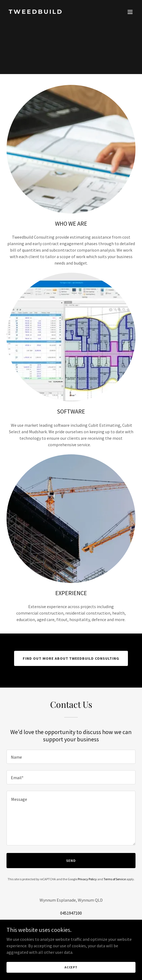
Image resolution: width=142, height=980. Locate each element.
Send (71, 861)
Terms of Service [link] (115, 879)
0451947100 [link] (71, 913)
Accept (71, 967)
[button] (130, 12)
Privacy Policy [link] (87, 879)
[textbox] (71, 757)
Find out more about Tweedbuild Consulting (71, 658)
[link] (52, 12)
